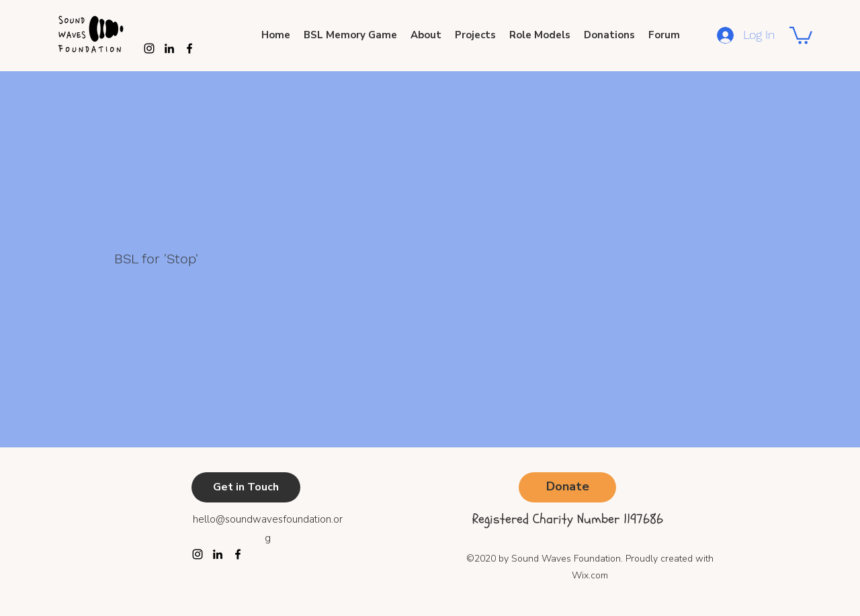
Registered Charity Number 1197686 (568, 519)
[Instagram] (149, 48)
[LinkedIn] (218, 554)
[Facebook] (238, 554)
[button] (801, 35)
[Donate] (567, 487)
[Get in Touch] (246, 487)
